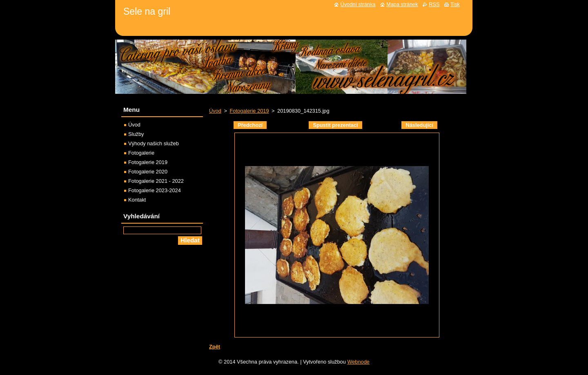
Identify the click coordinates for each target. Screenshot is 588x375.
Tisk (455, 4)
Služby (136, 134)
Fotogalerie (141, 153)
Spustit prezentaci (335, 125)
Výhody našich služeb (154, 143)
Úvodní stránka (358, 4)
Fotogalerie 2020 (148, 172)
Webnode (358, 362)
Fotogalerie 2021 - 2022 (156, 181)
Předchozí (250, 125)
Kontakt (137, 200)
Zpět (215, 347)
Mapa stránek (402, 4)
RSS (434, 4)
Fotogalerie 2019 (249, 111)
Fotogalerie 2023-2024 (155, 190)
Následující (419, 125)
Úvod (215, 111)
